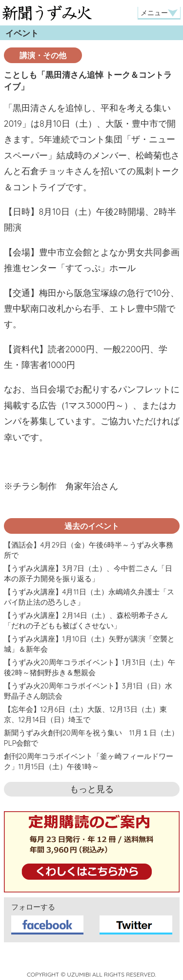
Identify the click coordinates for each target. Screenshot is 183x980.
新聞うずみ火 (47, 13)
